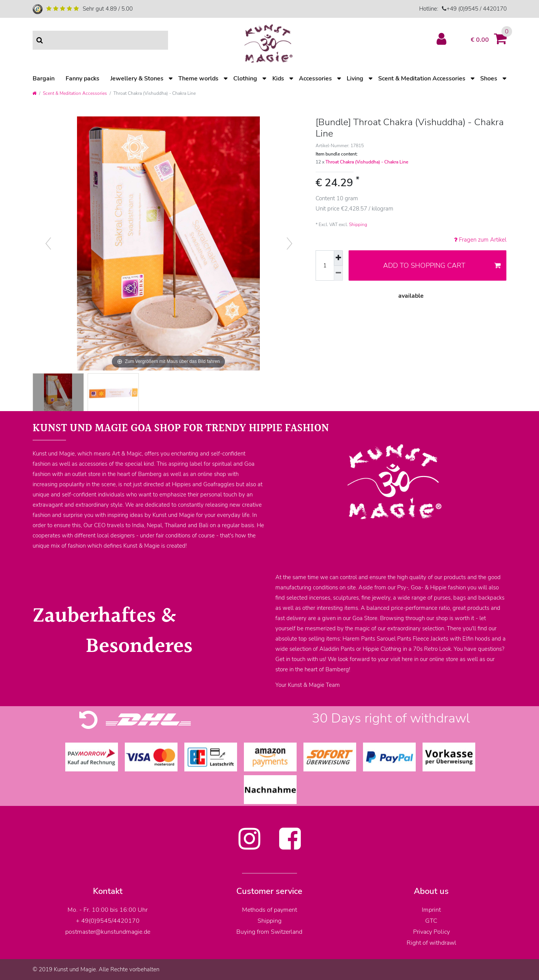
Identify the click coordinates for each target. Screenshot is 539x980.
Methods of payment (269, 910)
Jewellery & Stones (137, 79)
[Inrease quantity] (338, 258)
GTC (431, 921)
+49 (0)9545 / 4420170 (477, 9)
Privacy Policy (431, 932)
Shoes (489, 79)
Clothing (245, 79)
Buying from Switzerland (269, 932)
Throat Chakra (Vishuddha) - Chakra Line (367, 162)
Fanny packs (82, 79)
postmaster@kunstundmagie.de (108, 932)
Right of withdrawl (431, 943)
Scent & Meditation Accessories (422, 79)
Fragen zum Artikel (480, 240)
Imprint (431, 910)
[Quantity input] (325, 265)
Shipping (358, 225)
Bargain (44, 79)
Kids (278, 79)
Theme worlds (198, 79)
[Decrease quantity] (338, 273)
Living (355, 79)
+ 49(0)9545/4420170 (108, 921)
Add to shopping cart (442, 265)
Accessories (315, 79)
